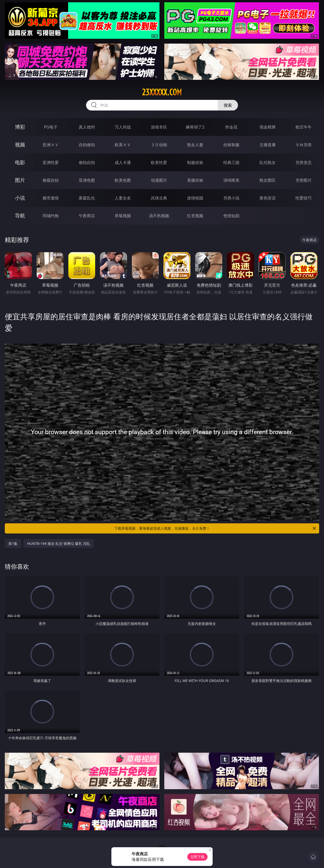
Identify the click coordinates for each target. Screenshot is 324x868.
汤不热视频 (159, 216)
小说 (20, 198)
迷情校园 (195, 198)
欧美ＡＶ (123, 145)
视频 (20, 145)
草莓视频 (123, 216)
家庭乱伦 (87, 198)
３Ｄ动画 (159, 145)
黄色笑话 (268, 198)
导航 (20, 216)
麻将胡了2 (195, 127)
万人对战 (123, 127)
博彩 (20, 127)
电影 (20, 162)
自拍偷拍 (87, 145)
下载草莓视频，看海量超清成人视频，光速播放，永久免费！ (215, 528)
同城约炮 (51, 216)
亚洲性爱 (51, 162)
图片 (20, 180)
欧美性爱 (159, 162)
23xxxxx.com (162, 92)
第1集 (13, 543)
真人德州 (87, 127)
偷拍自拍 (87, 162)
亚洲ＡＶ (51, 145)
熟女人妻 (195, 145)
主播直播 (268, 145)
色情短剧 (231, 216)
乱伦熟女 (268, 162)
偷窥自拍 (51, 180)
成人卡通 (123, 162)
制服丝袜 (195, 162)
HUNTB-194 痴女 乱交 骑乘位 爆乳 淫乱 (59, 543)
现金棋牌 (268, 127)
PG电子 (50, 127)
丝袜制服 (231, 145)
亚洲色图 (87, 180)
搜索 (228, 105)
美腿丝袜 (195, 180)
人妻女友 (123, 198)
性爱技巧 (303, 198)
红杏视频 (195, 216)
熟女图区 (268, 180)
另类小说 (231, 198)
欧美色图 (123, 180)
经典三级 (231, 162)
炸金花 (231, 127)
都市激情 (51, 198)
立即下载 (197, 857)
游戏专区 (159, 127)
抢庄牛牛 (303, 127)
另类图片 (303, 180)
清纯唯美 (231, 180)
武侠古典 (159, 198)
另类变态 (303, 162)
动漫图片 (159, 180)
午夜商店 (87, 216)
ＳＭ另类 (303, 145)
